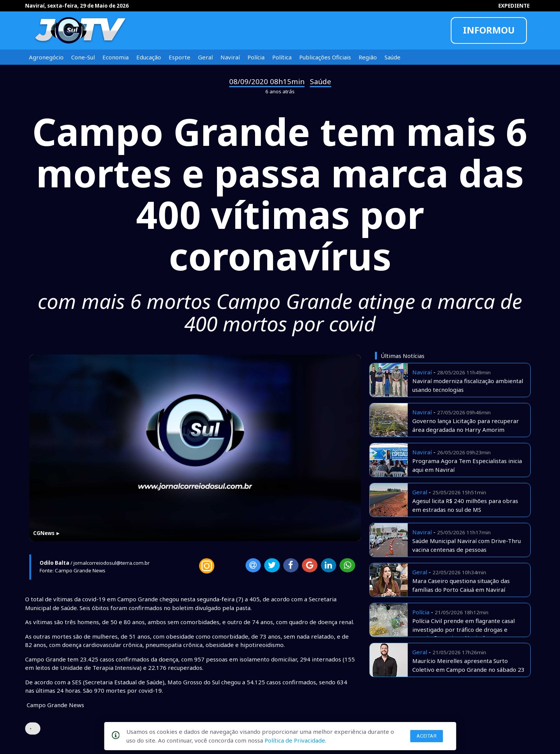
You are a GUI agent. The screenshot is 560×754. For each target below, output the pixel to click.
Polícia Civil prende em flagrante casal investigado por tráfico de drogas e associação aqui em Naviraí (463, 629)
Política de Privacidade (295, 740)
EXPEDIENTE (514, 6)
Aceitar (427, 736)
